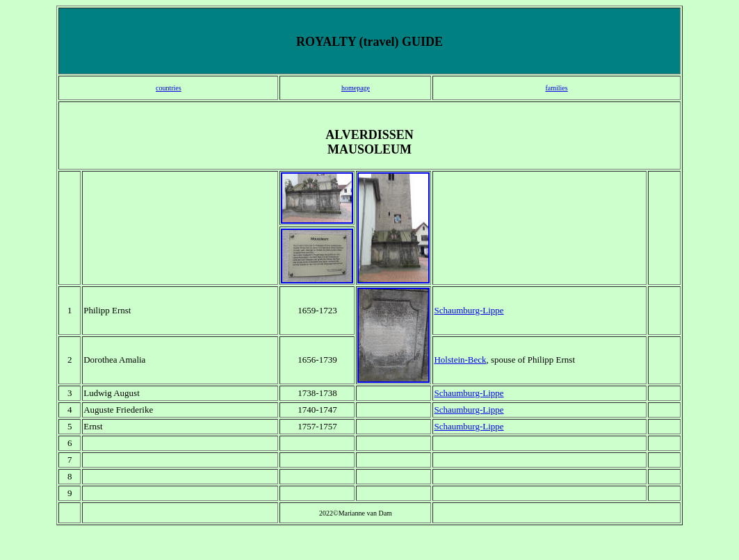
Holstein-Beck (460, 360)
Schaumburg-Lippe (469, 310)
